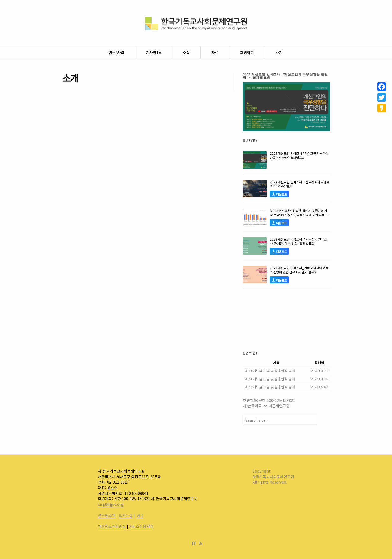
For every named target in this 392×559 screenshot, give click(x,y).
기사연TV (153, 52)
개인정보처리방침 (112, 526)
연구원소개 (107, 515)
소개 (279, 52)
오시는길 (125, 515)
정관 (140, 515)
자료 (215, 52)
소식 (186, 52)
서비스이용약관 (141, 526)
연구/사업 (116, 52)
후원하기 (247, 52)
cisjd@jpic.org (111, 504)
